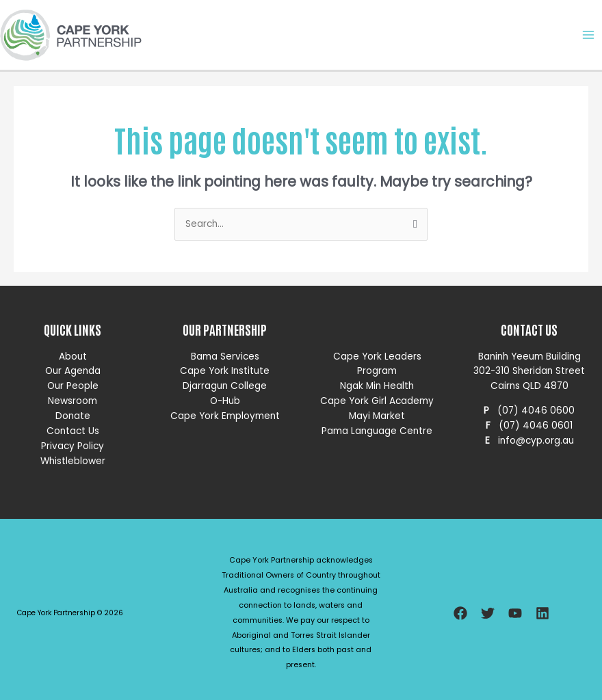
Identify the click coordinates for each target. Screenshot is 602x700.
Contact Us (73, 431)
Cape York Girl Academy (377, 401)
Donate (73, 416)
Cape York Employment (225, 416)
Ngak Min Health (377, 386)
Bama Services (225, 356)
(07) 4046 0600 (536, 410)
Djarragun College (225, 386)
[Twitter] (488, 613)
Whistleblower (73, 461)
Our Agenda (73, 371)
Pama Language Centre (377, 431)
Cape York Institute (225, 371)
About (73, 356)
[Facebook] (460, 613)
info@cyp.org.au (536, 441)
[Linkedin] (542, 613)
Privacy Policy (73, 446)
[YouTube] (515, 613)
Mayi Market (377, 416)
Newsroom (73, 401)
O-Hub (225, 401)
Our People (73, 386)
